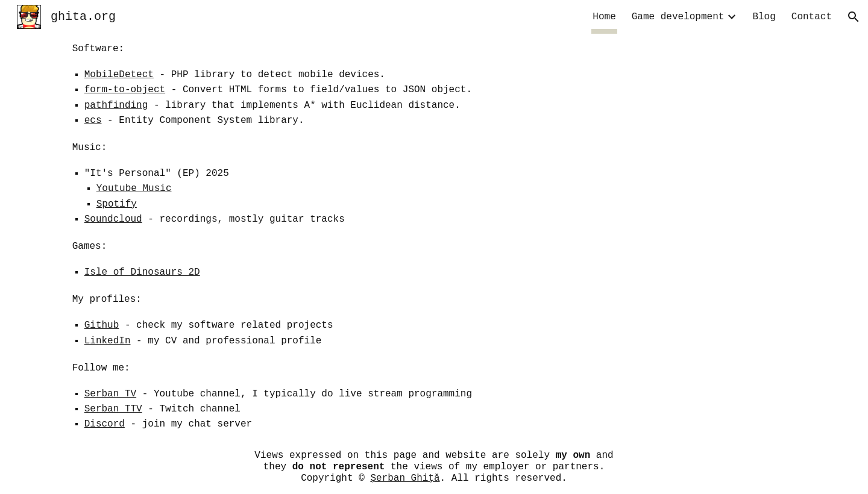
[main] (434, 237)
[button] (854, 17)
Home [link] (604, 17)
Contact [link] (812, 17)
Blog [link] (764, 17)
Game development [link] (678, 17)
